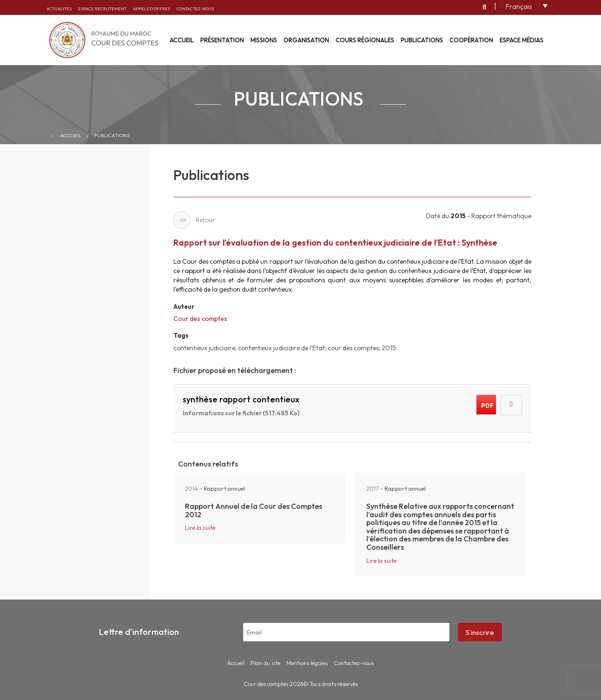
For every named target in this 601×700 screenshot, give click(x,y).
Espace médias (522, 40)
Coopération (471, 40)
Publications (422, 40)
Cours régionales (365, 40)
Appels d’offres (152, 9)
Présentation (222, 40)
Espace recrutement (102, 9)
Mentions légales (307, 663)
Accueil (71, 135)
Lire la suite (200, 527)
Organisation (306, 40)
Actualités (59, 9)
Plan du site (265, 663)
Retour (194, 220)
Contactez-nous (195, 9)
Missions (264, 40)
